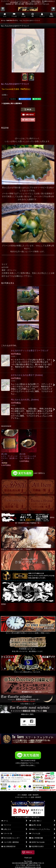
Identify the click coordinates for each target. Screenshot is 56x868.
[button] (3, 9)
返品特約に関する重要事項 (12, 103)
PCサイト (29, 852)
